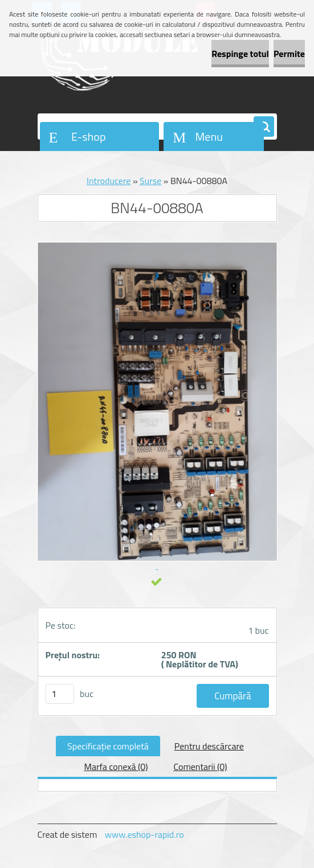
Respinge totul (240, 54)
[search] (264, 127)
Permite (289, 54)
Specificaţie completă (108, 746)
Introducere (109, 181)
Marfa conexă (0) (116, 767)
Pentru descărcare (209, 746)
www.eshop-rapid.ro (144, 834)
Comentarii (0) (200, 767)
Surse (150, 181)
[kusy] (60, 694)
